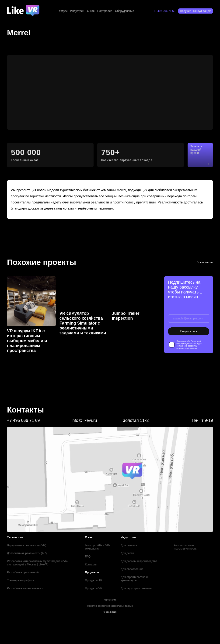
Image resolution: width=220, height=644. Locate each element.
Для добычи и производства (139, 561)
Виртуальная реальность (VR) (27, 545)
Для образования (132, 569)
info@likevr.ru (84, 420)
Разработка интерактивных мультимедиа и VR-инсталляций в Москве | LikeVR (38, 563)
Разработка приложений (23, 572)
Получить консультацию (196, 11)
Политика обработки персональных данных (110, 606)
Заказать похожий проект (196, 150)
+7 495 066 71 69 (164, 11)
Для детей (127, 553)
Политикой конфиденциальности (189, 342)
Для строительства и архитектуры (134, 579)
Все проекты (205, 262)
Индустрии (77, 11)
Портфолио (105, 11)
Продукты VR (94, 588)
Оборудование (125, 11)
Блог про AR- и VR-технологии (97, 547)
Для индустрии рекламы (136, 588)
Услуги (63, 11)
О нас (91, 11)
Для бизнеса (129, 545)
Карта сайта (110, 600)
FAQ (88, 557)
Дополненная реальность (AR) (27, 553)
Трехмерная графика (21, 580)
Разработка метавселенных (25, 588)
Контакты (91, 564)
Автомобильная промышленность (185, 547)
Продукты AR (94, 580)
